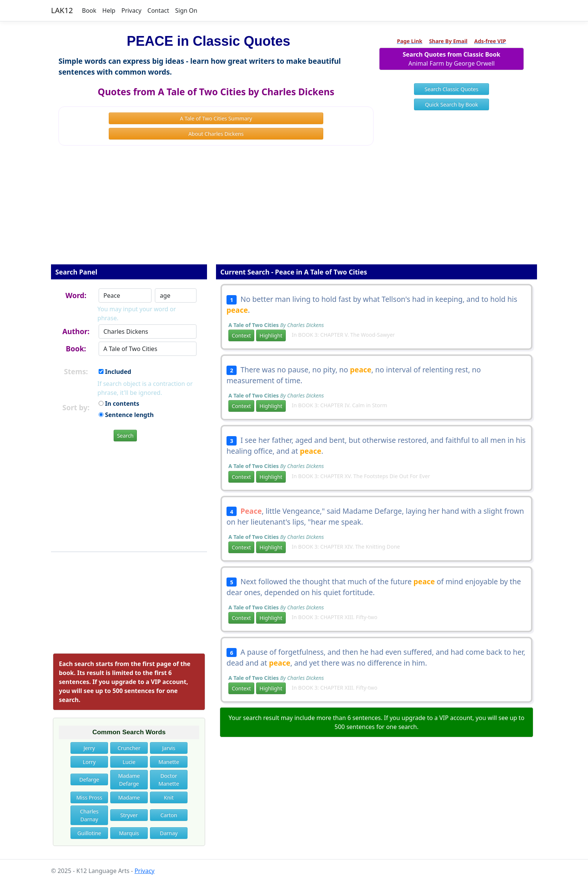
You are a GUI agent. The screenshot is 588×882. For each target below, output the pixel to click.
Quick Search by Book (451, 104)
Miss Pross (89, 797)
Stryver (129, 815)
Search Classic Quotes (451, 89)
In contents (119, 403)
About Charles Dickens (216, 134)
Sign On (186, 10)
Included (115, 372)
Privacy (131, 10)
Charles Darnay (89, 815)
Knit (169, 797)
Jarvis (169, 748)
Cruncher (129, 748)
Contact (158, 10)
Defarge (89, 779)
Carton (169, 815)
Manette (169, 762)
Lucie (129, 762)
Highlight (271, 335)
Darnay (169, 833)
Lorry (89, 762)
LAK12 (62, 10)
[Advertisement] (294, 210)
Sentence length (126, 415)
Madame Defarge (129, 780)
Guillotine (89, 833)
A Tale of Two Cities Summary (216, 118)
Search (125, 436)
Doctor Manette (169, 780)
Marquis (129, 833)
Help (109, 10)
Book (89, 10)
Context (241, 335)
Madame (129, 797)
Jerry (89, 748)
